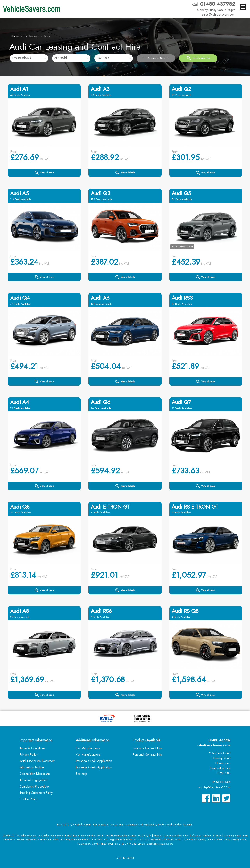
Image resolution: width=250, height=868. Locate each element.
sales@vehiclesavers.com (214, 745)
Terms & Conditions (32, 748)
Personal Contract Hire (148, 755)
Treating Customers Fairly (36, 793)
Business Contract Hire (148, 748)
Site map (81, 774)
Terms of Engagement (34, 780)
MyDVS (131, 858)
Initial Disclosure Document (37, 761)
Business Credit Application (94, 767)
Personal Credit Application (94, 761)
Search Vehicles (198, 58)
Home (15, 36)
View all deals (44, 173)
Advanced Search (156, 58)
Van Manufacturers (88, 755)
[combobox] (29, 58)
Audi (47, 36)
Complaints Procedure (34, 786)
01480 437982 (214, 6)
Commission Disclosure (35, 774)
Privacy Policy (29, 755)
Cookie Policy (29, 799)
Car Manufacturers (88, 748)
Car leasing (31, 36)
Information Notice (32, 767)
